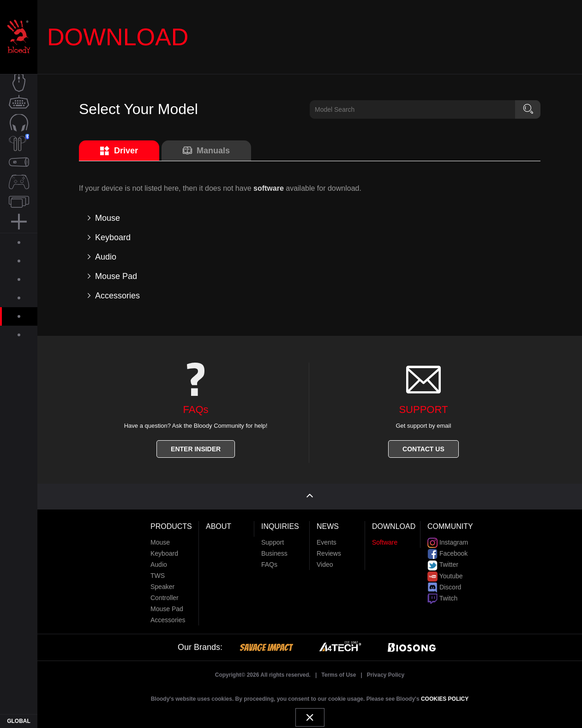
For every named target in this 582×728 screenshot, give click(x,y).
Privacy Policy (386, 672)
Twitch (442, 595)
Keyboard (164, 550)
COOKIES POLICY (445, 696)
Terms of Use (339, 672)
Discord (444, 584)
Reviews (329, 550)
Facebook (447, 550)
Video (325, 561)
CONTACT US (423, 449)
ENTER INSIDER (196, 449)
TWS (158, 572)
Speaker (162, 583)
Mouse (160, 539)
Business (274, 550)
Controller (165, 595)
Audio (159, 561)
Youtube (445, 572)
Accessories (168, 617)
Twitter (443, 561)
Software (385, 539)
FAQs (269, 561)
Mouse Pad (167, 606)
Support (273, 539)
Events (327, 539)
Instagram (448, 539)
